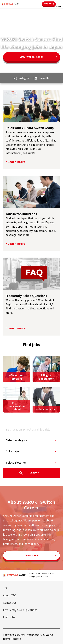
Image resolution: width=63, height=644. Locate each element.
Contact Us (10, 603)
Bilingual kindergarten (46, 377)
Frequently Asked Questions (20, 610)
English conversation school (17, 406)
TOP (6, 588)
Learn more (16, 162)
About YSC (9, 595)
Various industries (46, 409)
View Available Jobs (31, 57)
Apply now (48, 4)
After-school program (17, 377)
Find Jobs (9, 617)
